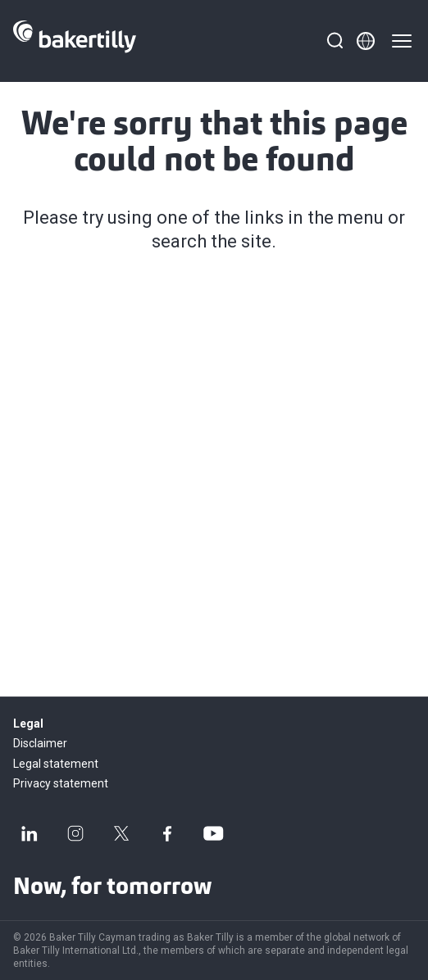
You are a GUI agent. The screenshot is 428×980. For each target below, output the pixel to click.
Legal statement (56, 764)
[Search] (335, 41)
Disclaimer (40, 743)
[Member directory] (366, 41)
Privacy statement (61, 783)
